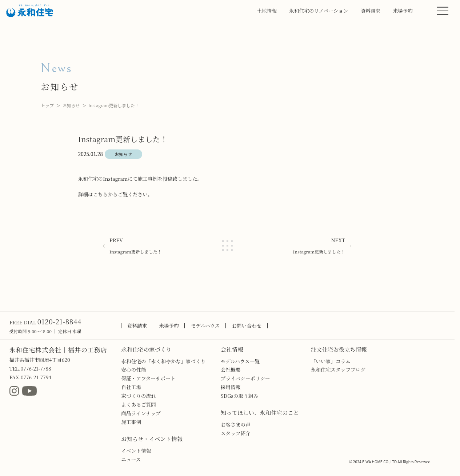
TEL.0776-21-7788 (30, 368)
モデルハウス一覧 (240, 361)
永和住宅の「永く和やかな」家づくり (163, 361)
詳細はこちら (93, 194)
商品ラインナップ (141, 413)
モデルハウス (205, 325)
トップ (47, 105)
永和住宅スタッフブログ (338, 369)
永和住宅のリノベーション (319, 11)
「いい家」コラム (331, 361)
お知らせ (71, 105)
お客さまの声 (236, 424)
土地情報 (267, 11)
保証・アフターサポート (148, 378)
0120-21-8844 (59, 321)
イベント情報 (136, 451)
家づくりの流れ (139, 396)
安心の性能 (133, 369)
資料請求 (371, 11)
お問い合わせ (247, 325)
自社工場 (131, 387)
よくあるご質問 (139, 404)
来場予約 (403, 11)
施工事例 (131, 422)
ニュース (131, 459)
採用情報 (231, 387)
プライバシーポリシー (245, 378)
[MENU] (443, 11)
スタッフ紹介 (236, 433)
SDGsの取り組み (239, 396)
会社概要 (231, 369)
